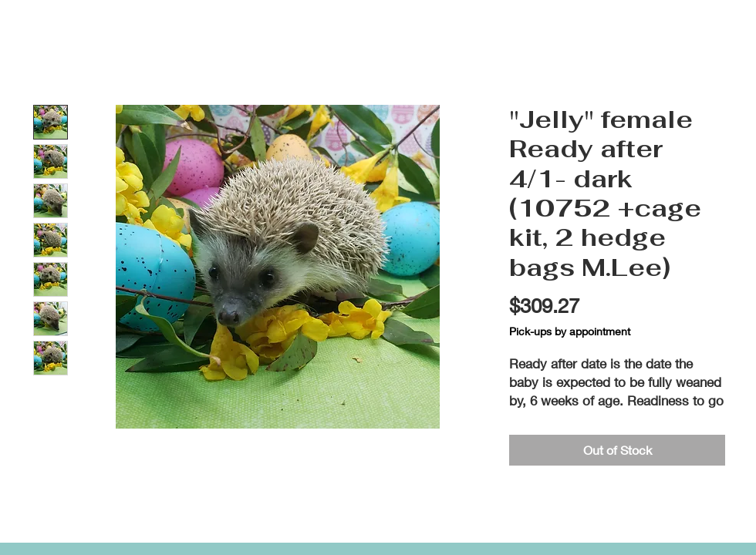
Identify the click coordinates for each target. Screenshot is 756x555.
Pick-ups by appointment (570, 331)
